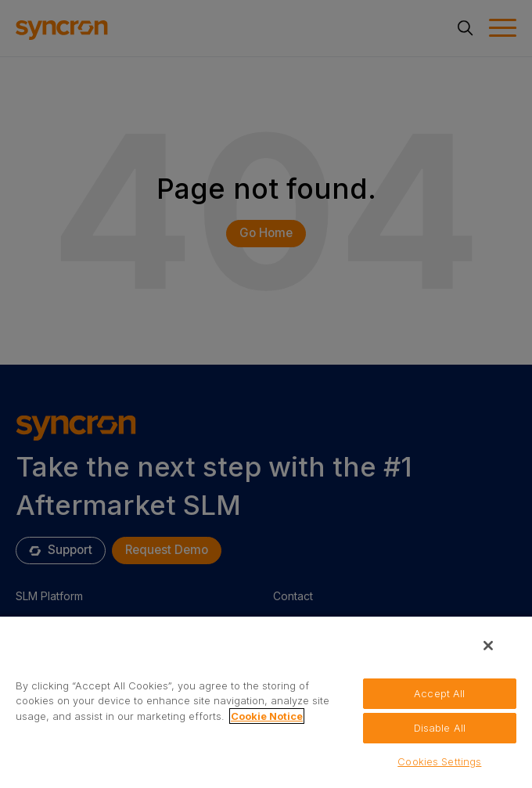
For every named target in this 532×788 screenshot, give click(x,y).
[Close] (488, 646)
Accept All (439, 693)
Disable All (440, 728)
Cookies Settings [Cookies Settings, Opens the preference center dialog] (439, 761)
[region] (266, 702)
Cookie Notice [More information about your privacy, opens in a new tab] (267, 716)
